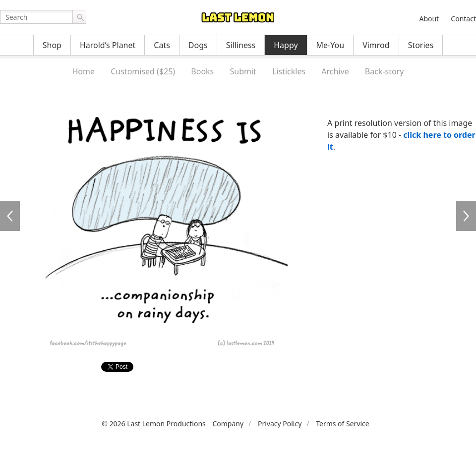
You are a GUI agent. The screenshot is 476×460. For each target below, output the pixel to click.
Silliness (241, 45)
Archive (335, 71)
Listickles (289, 71)
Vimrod (376, 45)
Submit (243, 71)
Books (202, 71)
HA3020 (466, 216)
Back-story (385, 71)
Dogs (198, 45)
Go (79, 17)
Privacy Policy (280, 424)
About (429, 19)
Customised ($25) (143, 71)
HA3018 (10, 216)
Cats (162, 45)
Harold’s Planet (108, 45)
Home (83, 71)
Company (228, 424)
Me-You (330, 45)
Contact (463, 19)
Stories (421, 45)
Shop (52, 45)
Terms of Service (343, 424)
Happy (286, 45)
